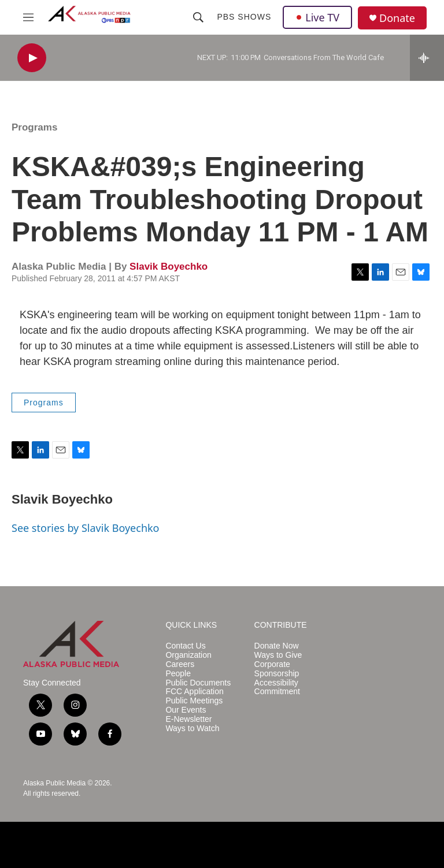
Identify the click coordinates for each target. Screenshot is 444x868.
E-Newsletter (188, 719)
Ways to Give (278, 655)
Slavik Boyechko (169, 267)
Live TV (317, 17)
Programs (34, 127)
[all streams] (427, 58)
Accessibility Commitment (277, 688)
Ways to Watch (192, 729)
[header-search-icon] (198, 17)
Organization (188, 655)
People (178, 674)
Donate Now (277, 646)
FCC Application (194, 692)
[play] (32, 58)
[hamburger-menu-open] (28, 17)
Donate (397, 18)
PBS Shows (244, 17)
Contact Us (185, 646)
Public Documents (198, 683)
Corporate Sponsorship (277, 669)
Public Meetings (194, 701)
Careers (180, 664)
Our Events (186, 710)
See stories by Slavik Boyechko (86, 528)
